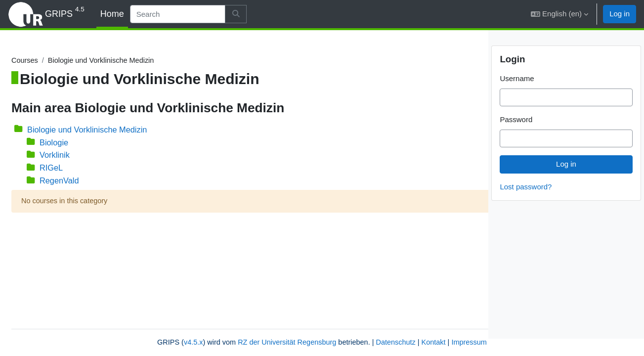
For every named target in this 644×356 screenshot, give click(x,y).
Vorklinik (79, 156)
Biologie (79, 143)
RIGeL (76, 168)
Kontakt (368, 342)
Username (517, 96)
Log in (620, 14)
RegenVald (84, 182)
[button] (559, 14)
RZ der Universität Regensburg (216, 342)
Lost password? (526, 203)
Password (516, 137)
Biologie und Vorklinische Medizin (113, 130)
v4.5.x (119, 342)
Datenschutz (328, 342)
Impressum (405, 342)
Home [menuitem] (112, 14)
